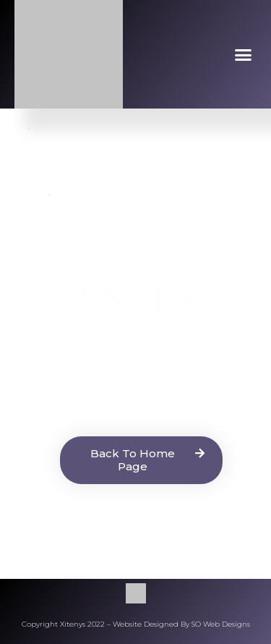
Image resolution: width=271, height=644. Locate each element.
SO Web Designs (221, 624)
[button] (244, 54)
